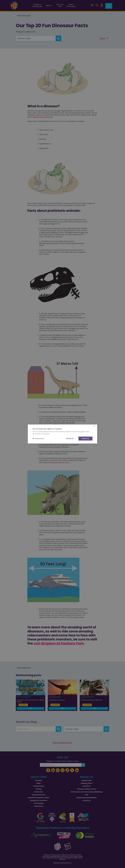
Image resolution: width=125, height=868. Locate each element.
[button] (38, 439)
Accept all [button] (85, 438)
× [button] (94, 427)
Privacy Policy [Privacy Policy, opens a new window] (46, 434)
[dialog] (62, 434)
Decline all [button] (70, 438)
